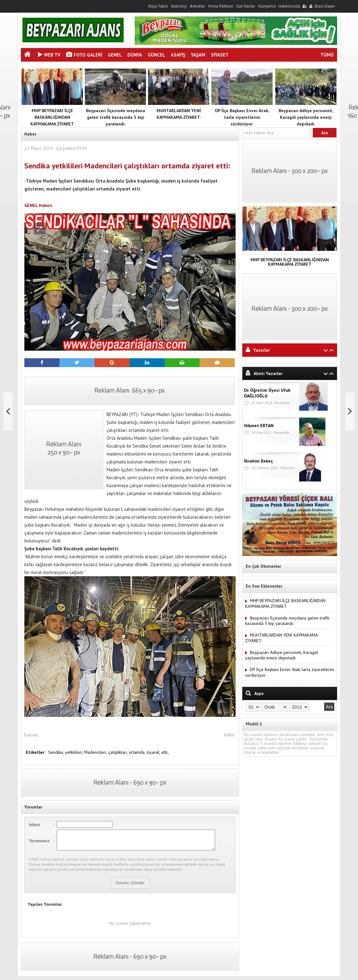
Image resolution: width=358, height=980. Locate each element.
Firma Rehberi (221, 6)
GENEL (115, 55)
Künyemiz (267, 6)
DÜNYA (135, 55)
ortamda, (138, 752)
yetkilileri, (74, 752)
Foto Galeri (84, 55)
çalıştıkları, (118, 752)
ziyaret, (154, 752)
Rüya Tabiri (158, 6)
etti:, (165, 752)
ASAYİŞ (178, 55)
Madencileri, (96, 752)
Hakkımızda (289, 6)
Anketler (197, 6)
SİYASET (220, 55)
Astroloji (179, 6)
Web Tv (49, 55)
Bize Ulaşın (325, 6)
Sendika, (56, 752)
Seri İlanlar (246, 6)
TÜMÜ (327, 55)
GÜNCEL (156, 55)
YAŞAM (198, 55)
